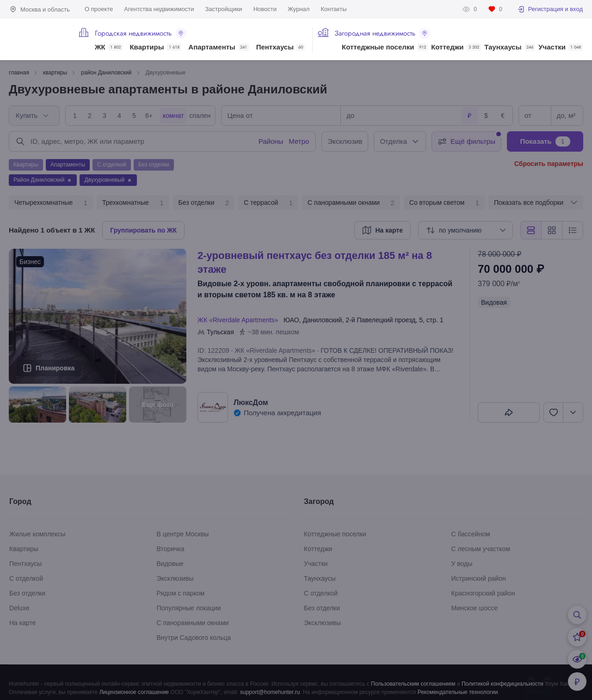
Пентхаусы (281, 47)
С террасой (268, 203)
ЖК (109, 47)
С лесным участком (481, 549)
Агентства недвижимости (159, 9)
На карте (23, 623)
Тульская (220, 332)
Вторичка (171, 549)
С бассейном (471, 534)
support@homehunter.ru (270, 692)
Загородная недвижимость (382, 33)
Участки (561, 47)
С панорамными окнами (351, 203)
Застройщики (223, 9)
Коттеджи (456, 47)
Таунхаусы (509, 47)
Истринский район (479, 578)
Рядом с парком (181, 593)
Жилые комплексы (37, 534)
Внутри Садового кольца (194, 638)
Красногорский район (483, 593)
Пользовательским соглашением (413, 684)
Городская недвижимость (141, 33)
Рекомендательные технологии (458, 692)
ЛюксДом (251, 402)
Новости (265, 9)
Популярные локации (189, 608)
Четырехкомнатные (51, 203)
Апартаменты (219, 47)
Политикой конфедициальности (503, 684)
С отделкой (26, 578)
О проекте (99, 9)
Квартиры (155, 47)
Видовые (170, 564)
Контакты (333, 9)
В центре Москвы (183, 534)
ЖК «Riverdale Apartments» (240, 320)
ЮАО (291, 320)
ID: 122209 (213, 350)
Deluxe (19, 608)
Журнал (299, 9)
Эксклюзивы (175, 578)
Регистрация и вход (550, 9)
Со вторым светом (444, 203)
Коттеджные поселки (385, 47)
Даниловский (322, 320)
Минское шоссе (475, 608)
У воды (462, 564)
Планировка (55, 368)
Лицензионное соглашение (134, 692)
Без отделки (204, 203)
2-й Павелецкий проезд (380, 320)
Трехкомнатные (133, 203)
